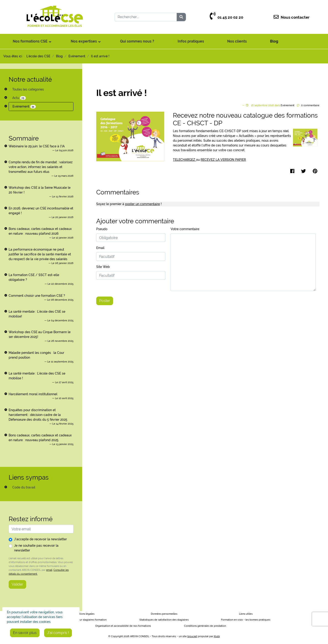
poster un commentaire (143, 204)
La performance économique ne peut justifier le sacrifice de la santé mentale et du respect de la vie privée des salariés (40, 254)
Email (100, 248)
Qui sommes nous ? (137, 41)
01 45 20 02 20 (226, 17)
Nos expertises (84, 41)
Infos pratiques (191, 41)
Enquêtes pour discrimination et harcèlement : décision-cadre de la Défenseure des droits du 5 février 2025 (38, 415)
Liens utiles (246, 614)
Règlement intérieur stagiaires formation (82, 620)
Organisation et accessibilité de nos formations (123, 626)
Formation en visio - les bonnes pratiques (246, 620)
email (49, 570)
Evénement (24, 107)
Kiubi (217, 636)
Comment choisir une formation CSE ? (37, 296)
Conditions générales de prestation (205, 626)
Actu (19, 98)
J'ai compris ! (58, 633)
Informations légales (82, 614)
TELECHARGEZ (184, 160)
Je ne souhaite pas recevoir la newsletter (36, 548)
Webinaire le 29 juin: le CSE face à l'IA (37, 146)
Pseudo (102, 229)
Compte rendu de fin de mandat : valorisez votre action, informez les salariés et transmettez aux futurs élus (41, 167)
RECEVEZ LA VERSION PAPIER (223, 160)
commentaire (310, 105)
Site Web (103, 267)
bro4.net (192, 636)
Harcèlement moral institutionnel (33, 394)
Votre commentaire (185, 229)
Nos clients (237, 41)
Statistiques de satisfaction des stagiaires (164, 620)
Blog (274, 41)
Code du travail (24, 487)
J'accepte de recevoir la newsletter (40, 539)
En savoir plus (25, 633)
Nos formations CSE (30, 41)
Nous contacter (292, 17)
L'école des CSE (38, 56)
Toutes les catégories (28, 89)
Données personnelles (164, 614)
